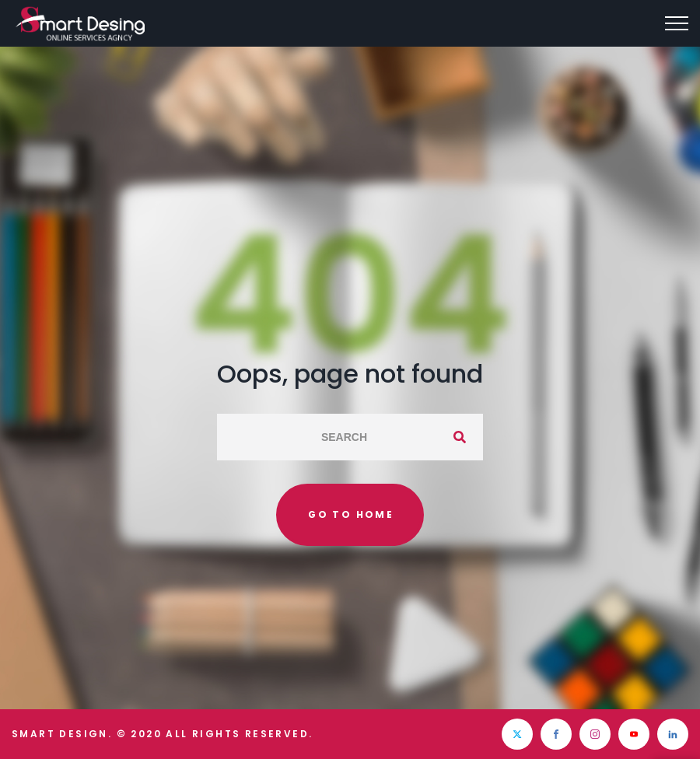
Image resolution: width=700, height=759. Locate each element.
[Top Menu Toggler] (677, 23)
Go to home (351, 514)
